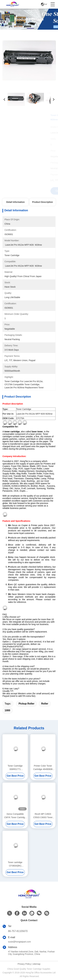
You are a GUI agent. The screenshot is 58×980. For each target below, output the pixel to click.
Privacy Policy (24, 964)
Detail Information (16, 202)
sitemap (37, 964)
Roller (45, 704)
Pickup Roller (26, 704)
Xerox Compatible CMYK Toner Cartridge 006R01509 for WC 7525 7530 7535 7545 (15, 816)
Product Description (43, 202)
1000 (7, 710)
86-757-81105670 (18, 931)
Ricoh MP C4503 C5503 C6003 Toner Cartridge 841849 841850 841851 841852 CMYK (43, 816)
